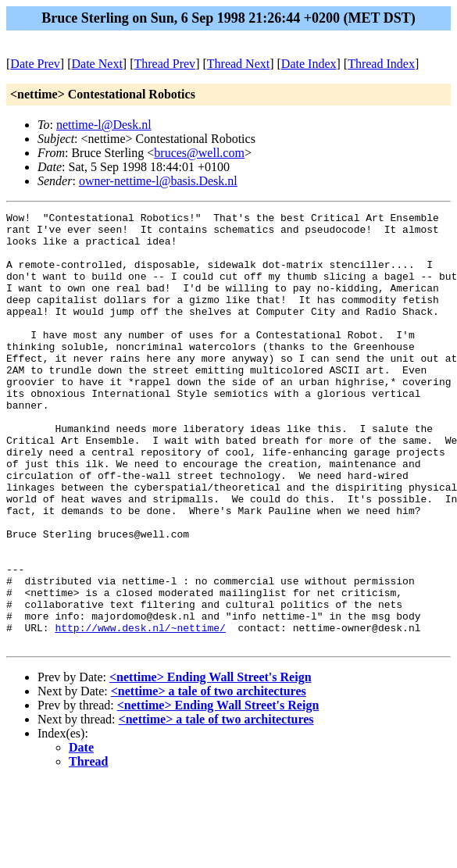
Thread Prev (164, 64)
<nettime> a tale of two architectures (209, 778)
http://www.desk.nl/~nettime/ (140, 712)
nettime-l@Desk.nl (104, 125)
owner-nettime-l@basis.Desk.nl (158, 181)
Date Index (309, 64)
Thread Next (238, 64)
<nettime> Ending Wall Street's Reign (211, 764)
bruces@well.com (199, 153)
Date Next (97, 64)
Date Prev (35, 64)
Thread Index (381, 64)
